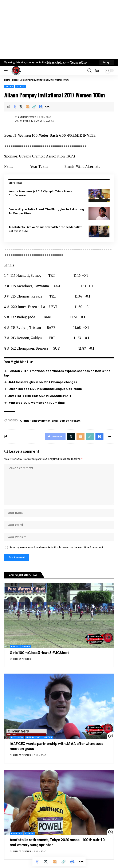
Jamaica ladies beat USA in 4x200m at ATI (40, 396)
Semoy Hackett (70, 421)
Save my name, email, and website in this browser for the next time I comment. (57, 547)
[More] (47, 107)
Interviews (33, 737)
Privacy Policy (56, 62)
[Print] (41, 107)
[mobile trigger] (8, 71)
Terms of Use (79, 62)
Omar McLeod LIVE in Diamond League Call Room (45, 389)
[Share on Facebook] (15, 107)
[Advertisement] (59, 29)
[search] (89, 71)
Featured (17, 737)
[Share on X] (21, 107)
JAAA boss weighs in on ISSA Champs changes (43, 382)
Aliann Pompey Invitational (39, 421)
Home (7, 80)
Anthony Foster (27, 117)
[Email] (28, 107)
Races (15, 80)
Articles (16, 833)
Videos (20, 86)
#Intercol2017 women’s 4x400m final (37, 403)
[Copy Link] (34, 107)
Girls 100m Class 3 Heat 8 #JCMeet (39, 653)
